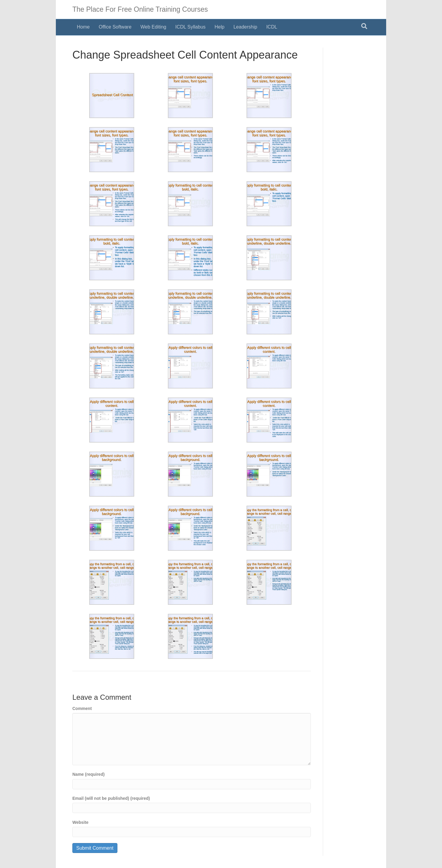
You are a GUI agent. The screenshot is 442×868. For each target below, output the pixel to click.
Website (80, 822)
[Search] (364, 26)
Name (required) (88, 774)
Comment (82, 708)
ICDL (272, 27)
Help (220, 27)
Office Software (115, 27)
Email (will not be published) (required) (111, 798)
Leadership (245, 27)
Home (83, 27)
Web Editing (153, 27)
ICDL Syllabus (191, 27)
